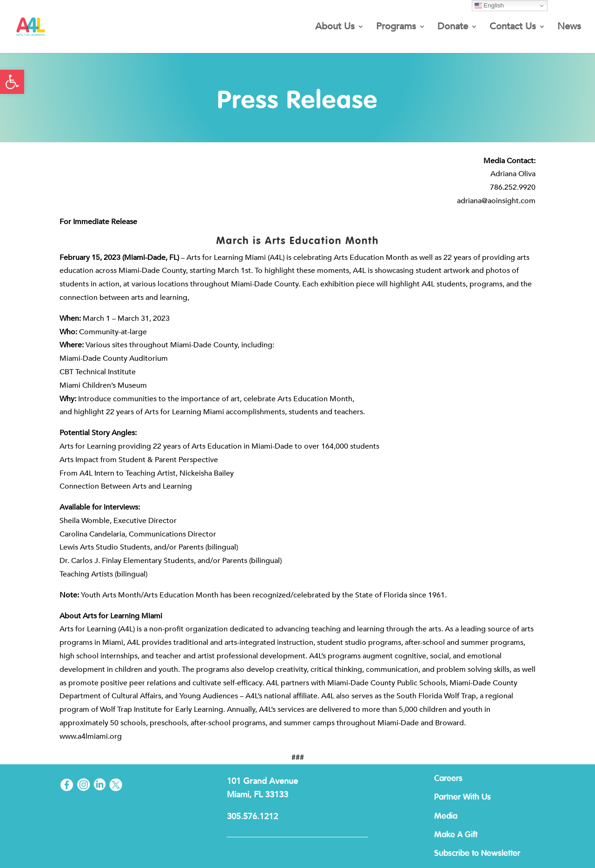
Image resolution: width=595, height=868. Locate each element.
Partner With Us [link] (463, 797)
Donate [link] (453, 28)
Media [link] (446, 816)
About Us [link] (335, 28)
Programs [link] (396, 28)
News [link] (569, 28)
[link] (12, 82)
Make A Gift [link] (456, 835)
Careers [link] (448, 779)
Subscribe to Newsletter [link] (477, 854)
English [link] (489, 6)
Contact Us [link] (513, 28)
